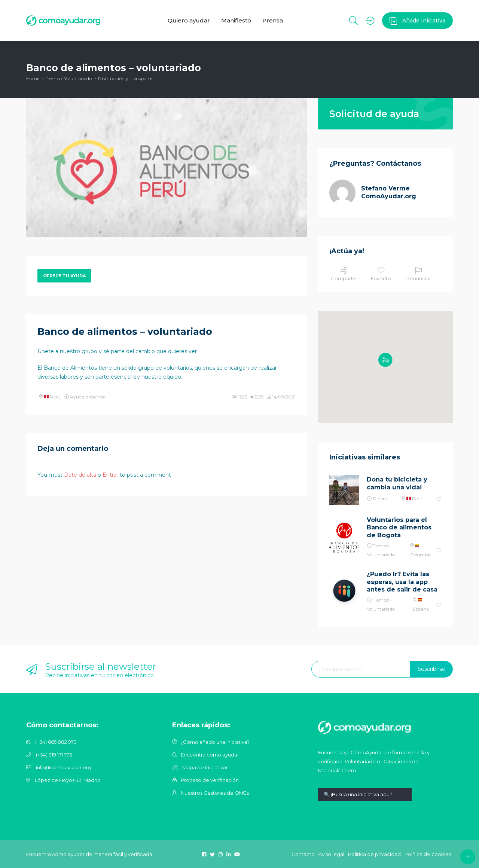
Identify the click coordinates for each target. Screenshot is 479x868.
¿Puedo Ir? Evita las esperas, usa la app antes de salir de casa (402, 582)
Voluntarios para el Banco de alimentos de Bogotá (399, 528)
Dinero (380, 499)
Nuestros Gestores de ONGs (215, 793)
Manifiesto (236, 20)
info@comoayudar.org (64, 767)
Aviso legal (331, 854)
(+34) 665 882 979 (56, 742)
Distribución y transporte (125, 78)
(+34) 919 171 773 (54, 755)
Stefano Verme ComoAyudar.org (389, 192)
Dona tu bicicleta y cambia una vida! (397, 483)
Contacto (303, 854)
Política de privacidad (374, 854)
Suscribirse (431, 669)
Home (33, 78)
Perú (52, 397)
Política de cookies (428, 854)
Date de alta (80, 475)
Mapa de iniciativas (205, 767)
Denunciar (418, 274)
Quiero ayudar (189, 20)
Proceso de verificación (210, 780)
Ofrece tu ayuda (64, 276)
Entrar (110, 475)
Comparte (344, 274)
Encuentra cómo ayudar (210, 755)
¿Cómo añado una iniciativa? (215, 742)
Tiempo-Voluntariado (69, 78)
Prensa (273, 20)
